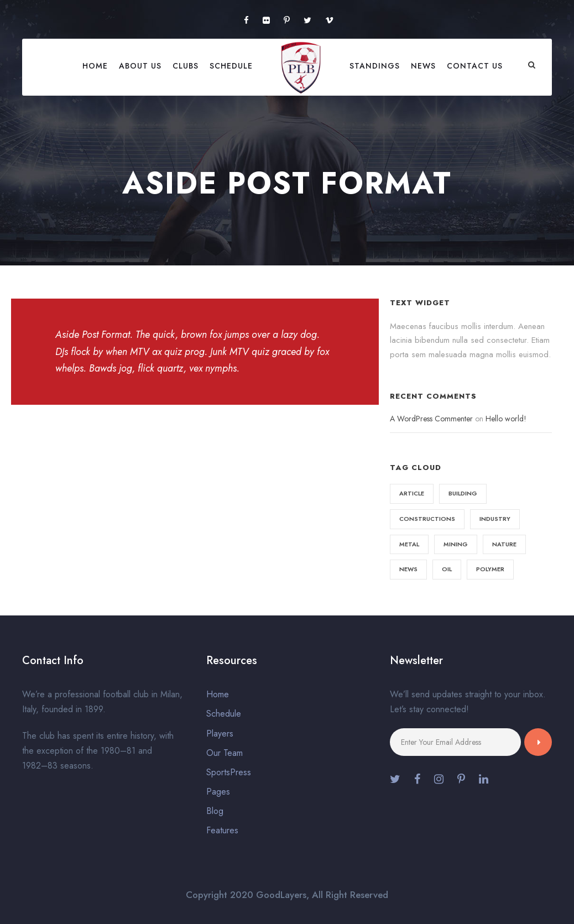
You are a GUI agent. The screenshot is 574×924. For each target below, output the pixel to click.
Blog (215, 811)
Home (95, 66)
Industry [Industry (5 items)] (495, 519)
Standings (375, 66)
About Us (140, 66)
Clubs (186, 66)
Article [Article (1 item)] (412, 493)
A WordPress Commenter (431, 419)
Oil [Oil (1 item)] (447, 569)
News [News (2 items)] (408, 569)
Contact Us (475, 66)
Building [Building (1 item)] (463, 493)
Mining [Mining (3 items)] (456, 544)
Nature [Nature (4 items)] (504, 544)
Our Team (225, 753)
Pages (218, 792)
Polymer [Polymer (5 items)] (490, 569)
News (423, 66)
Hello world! (506, 419)
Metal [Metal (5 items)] (409, 544)
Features (222, 830)
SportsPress (229, 772)
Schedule (231, 66)
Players (220, 734)
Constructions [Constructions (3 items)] (427, 519)
